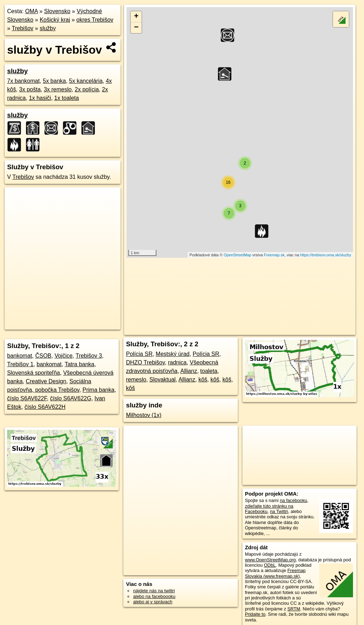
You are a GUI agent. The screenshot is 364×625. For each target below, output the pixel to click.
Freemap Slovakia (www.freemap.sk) (275, 573)
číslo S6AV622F (27, 398)
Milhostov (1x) (144, 415)
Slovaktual (162, 380)
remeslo (136, 380)
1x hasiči (40, 98)
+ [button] (136, 17)
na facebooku (293, 500)
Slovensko (57, 11)
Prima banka (98, 390)
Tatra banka (80, 364)
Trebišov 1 (20, 364)
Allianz (189, 371)
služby (48, 28)
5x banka (55, 81)
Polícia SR (139, 354)
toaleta (209, 371)
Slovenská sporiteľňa (34, 373)
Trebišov (23, 28)
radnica (177, 362)
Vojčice (63, 356)
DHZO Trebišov (145, 362)
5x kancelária (86, 81)
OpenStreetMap (237, 255)
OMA (32, 11)
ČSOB (43, 356)
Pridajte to (255, 614)
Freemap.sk (274, 255)
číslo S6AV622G (71, 398)
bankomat (20, 356)
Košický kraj (55, 20)
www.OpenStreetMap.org (270, 560)
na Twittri (279, 511)
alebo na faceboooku (154, 596)
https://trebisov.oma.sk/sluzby (325, 255)
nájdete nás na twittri (154, 591)
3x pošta (30, 89)
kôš (203, 380)
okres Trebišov (95, 20)
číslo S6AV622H (45, 407)
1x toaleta (67, 98)
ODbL (270, 565)
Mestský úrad (173, 354)
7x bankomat (23, 81)
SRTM (294, 609)
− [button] (136, 28)
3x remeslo (58, 89)
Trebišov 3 (89, 356)
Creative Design (46, 381)
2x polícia (87, 89)
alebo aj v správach (152, 602)
